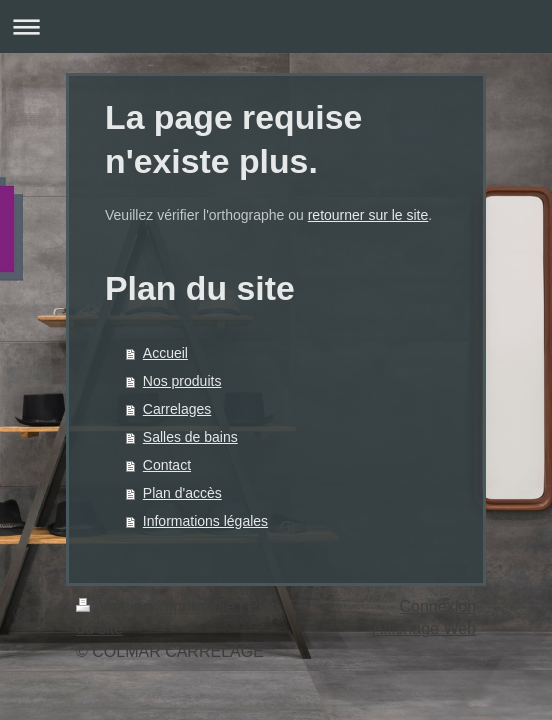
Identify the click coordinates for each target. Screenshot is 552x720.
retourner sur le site (368, 215)
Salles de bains (190, 437)
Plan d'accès (182, 493)
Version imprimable (157, 606)
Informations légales (205, 521)
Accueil (165, 353)
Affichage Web (424, 628)
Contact (167, 465)
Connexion (438, 606)
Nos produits (182, 381)
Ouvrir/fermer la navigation (276, 26)
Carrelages (177, 409)
